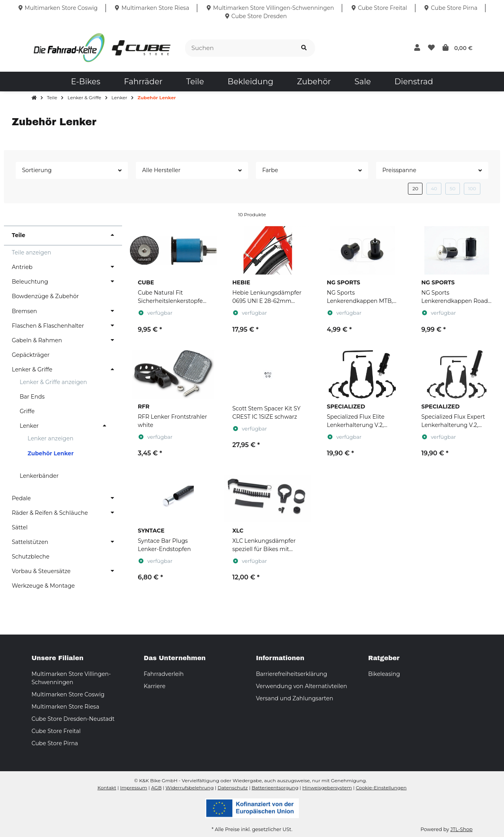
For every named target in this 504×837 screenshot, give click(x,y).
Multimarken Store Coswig (68, 694)
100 (472, 188)
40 (434, 188)
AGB (157, 788)
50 (453, 188)
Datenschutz (233, 788)
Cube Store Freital (56, 731)
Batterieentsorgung (275, 788)
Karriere (155, 686)
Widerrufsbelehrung (189, 788)
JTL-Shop (461, 829)
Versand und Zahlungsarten (295, 698)
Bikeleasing (384, 674)
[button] (417, 48)
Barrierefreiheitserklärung (292, 674)
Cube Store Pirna (55, 743)
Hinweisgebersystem (327, 788)
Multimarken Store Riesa (65, 707)
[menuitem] (85, 82)
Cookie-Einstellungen (381, 788)
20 (415, 188)
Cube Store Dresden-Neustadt (73, 719)
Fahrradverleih (164, 674)
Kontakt (107, 788)
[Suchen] (239, 48)
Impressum (134, 788)
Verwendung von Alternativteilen (301, 686)
